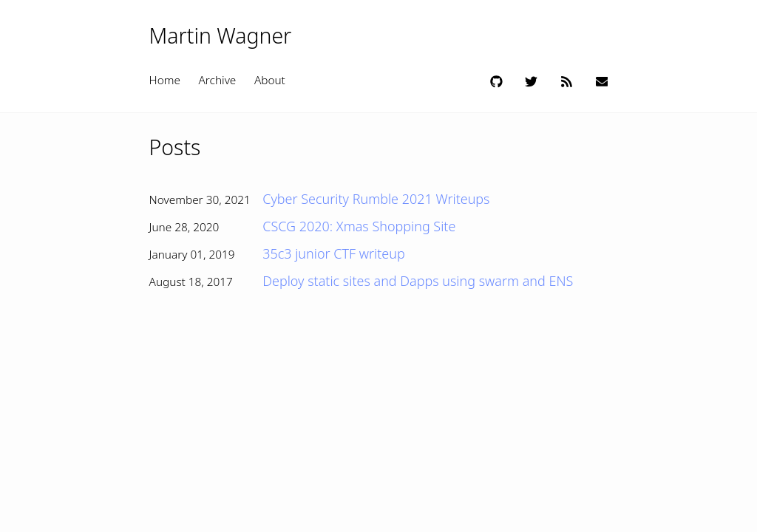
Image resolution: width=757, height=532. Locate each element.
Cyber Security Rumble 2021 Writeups (376, 199)
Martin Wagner (221, 35)
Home (165, 80)
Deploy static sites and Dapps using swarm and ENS (418, 281)
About (270, 80)
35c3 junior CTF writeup (333, 253)
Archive (218, 80)
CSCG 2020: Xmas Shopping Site (359, 226)
